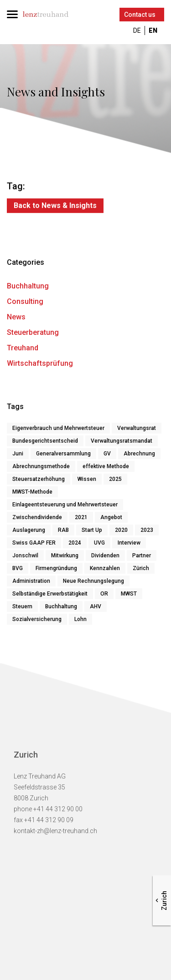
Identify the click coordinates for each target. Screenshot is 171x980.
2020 (121, 531)
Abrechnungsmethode (41, 468)
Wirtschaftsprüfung (40, 365)
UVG (99, 544)
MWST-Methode (32, 493)
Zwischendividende (37, 519)
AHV (96, 608)
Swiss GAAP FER (34, 544)
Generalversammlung (63, 455)
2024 (75, 544)
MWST (129, 595)
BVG (18, 570)
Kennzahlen (105, 570)
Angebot (111, 519)
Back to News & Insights (55, 205)
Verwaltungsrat (137, 429)
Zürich (141, 570)
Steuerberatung (33, 334)
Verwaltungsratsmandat (122, 442)
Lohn (80, 621)
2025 (115, 480)
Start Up (92, 531)
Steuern (22, 608)
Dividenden (105, 557)
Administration (31, 582)
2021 (81, 519)
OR (104, 595)
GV (107, 455)
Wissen (87, 480)
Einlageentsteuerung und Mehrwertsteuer (65, 506)
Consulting (25, 303)
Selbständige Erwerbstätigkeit (50, 595)
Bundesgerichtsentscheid (45, 442)
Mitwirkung (65, 557)
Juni (18, 455)
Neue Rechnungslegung (93, 582)
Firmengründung (56, 570)
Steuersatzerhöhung (39, 480)
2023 (147, 531)
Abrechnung (139, 455)
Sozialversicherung (37, 621)
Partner (142, 557)
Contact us (140, 15)
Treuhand (23, 349)
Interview (129, 544)
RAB (63, 531)
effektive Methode (106, 468)
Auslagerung (29, 531)
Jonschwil (25, 557)
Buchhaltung (28, 287)
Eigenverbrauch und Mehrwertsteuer (58, 429)
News (16, 318)
